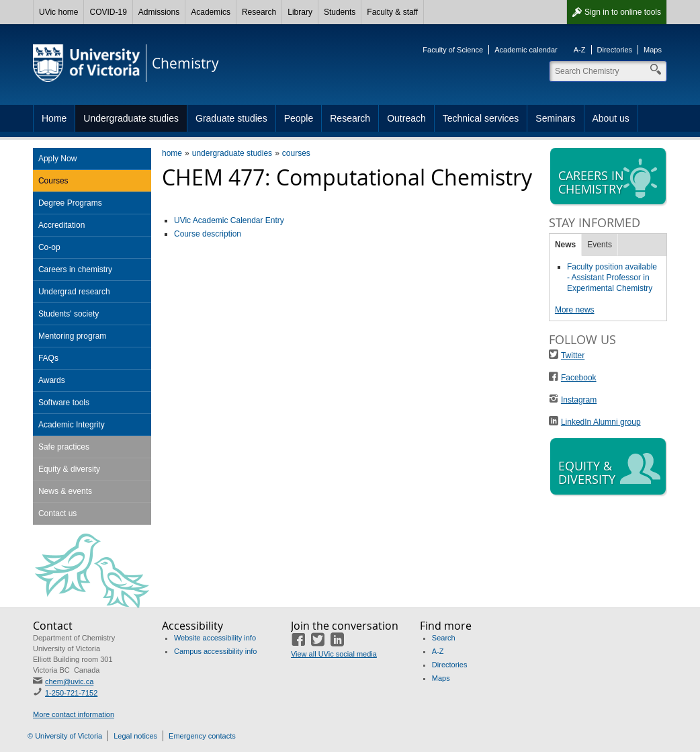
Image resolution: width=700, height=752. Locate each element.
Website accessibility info (215, 638)
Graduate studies (231, 118)
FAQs (48, 358)
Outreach (406, 118)
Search (444, 638)
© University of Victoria (65, 736)
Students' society (69, 314)
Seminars (555, 118)
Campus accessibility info (216, 651)
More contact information (74, 714)
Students (340, 12)
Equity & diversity (69, 469)
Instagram (579, 400)
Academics (211, 12)
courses (296, 153)
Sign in (623, 12)
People (299, 118)
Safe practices (64, 447)
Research (259, 12)
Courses (53, 181)
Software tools (64, 403)
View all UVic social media (334, 654)
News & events (65, 491)
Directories (615, 50)
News (565, 245)
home (172, 153)
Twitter (573, 356)
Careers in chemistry (75, 269)
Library (300, 12)
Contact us (57, 513)
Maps (653, 50)
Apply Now (57, 159)
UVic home (58, 12)
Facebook (579, 378)
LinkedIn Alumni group (601, 422)
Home (54, 118)
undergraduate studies (232, 153)
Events (600, 245)
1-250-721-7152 (71, 693)
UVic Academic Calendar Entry (229, 220)
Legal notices (135, 736)
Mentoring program (72, 336)
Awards (52, 380)
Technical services (481, 118)
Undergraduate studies (131, 118)
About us (611, 118)
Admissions (159, 12)
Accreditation (61, 225)
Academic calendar (526, 50)
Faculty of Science (453, 50)
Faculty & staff (392, 12)
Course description (208, 234)
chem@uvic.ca (69, 681)
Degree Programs (70, 203)
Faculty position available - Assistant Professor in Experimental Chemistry (612, 278)
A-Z (580, 50)
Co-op (49, 247)
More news (575, 310)
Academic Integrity (72, 425)
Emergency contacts (202, 736)
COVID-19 (108, 12)
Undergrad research (74, 292)
